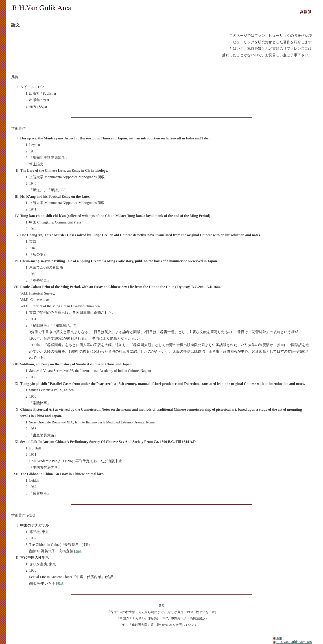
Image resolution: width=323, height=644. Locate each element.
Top (279, 638)
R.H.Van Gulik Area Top (294, 642)
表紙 (78, 551)
